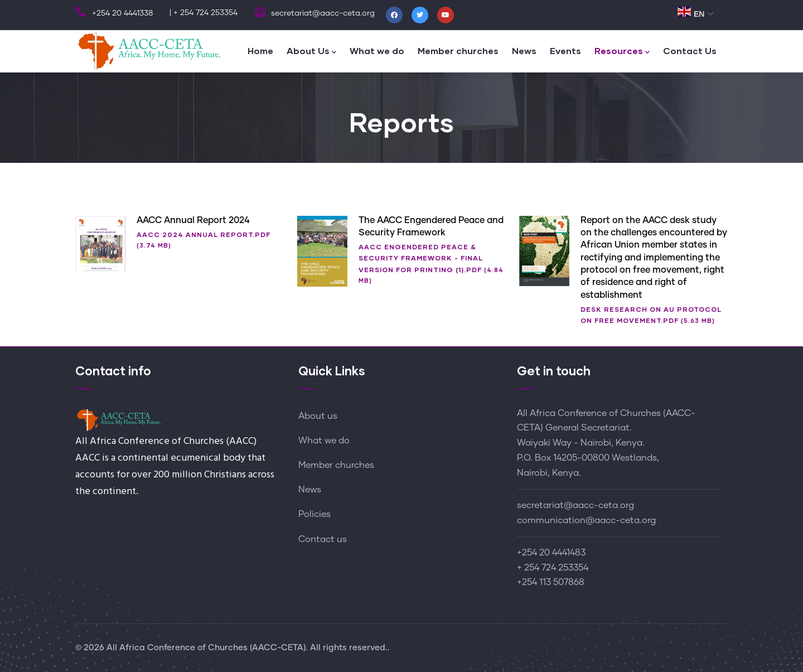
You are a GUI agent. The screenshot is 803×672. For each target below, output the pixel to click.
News (524, 50)
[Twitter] (420, 15)
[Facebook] (394, 15)
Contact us (323, 539)
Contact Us (690, 50)
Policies (315, 514)
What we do (377, 50)
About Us (311, 52)
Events (565, 50)
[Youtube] (446, 15)
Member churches (458, 50)
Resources (622, 52)
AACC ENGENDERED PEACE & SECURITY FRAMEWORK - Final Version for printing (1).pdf (421, 258)
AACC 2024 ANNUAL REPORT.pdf (204, 235)
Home (260, 50)
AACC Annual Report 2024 (193, 220)
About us (318, 416)
